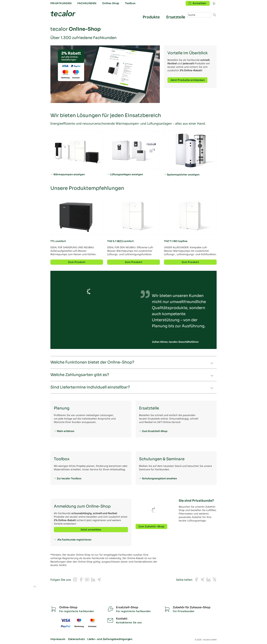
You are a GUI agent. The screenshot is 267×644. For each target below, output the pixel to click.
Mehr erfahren (66, 431)
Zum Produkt (77, 262)
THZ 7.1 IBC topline (176, 241)
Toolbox (130, 3)
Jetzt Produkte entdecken (187, 80)
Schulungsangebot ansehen (159, 478)
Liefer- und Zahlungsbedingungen (110, 639)
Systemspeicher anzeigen (183, 174)
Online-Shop (111, 3)
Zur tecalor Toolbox (69, 478)
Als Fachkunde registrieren (74, 539)
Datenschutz (76, 639)
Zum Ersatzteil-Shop (155, 431)
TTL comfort (58, 241)
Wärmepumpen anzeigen (69, 174)
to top (35, 587)
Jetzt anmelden (91, 530)
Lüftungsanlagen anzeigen (127, 174)
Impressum (58, 639)
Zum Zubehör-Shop (151, 526)
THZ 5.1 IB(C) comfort (120, 241)
